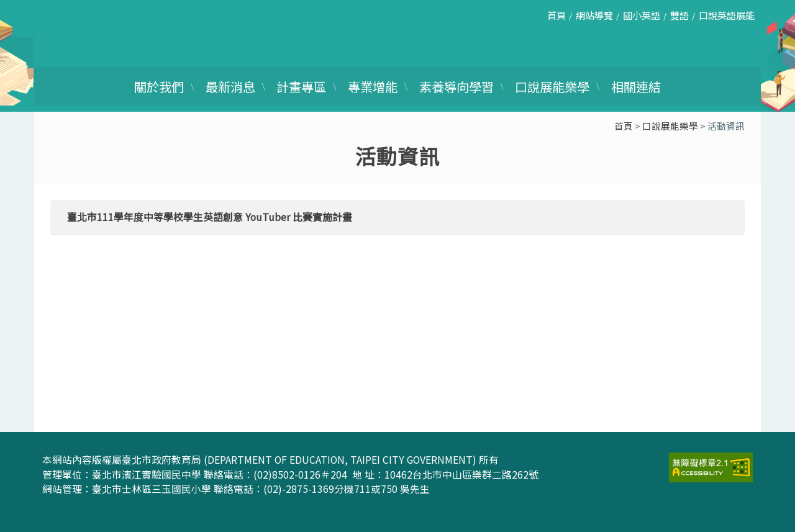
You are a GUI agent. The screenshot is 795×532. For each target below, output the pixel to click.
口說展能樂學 (670, 126)
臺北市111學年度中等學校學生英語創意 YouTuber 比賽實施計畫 (210, 217)
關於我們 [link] (159, 86)
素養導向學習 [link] (457, 86)
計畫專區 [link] (301, 86)
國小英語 (642, 15)
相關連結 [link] (636, 86)
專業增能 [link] (373, 86)
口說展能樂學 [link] (552, 86)
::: (531, 20)
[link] (711, 466)
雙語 (679, 15)
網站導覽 (594, 15)
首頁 (556, 15)
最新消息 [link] (230, 86)
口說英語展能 (727, 15)
